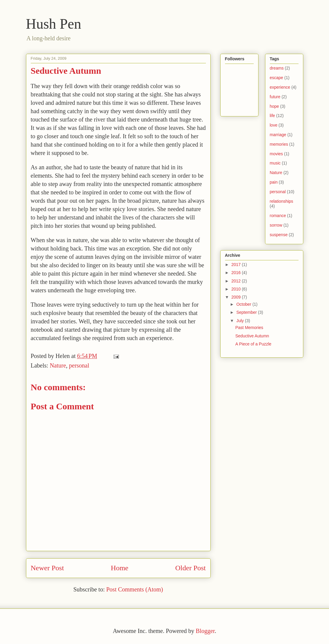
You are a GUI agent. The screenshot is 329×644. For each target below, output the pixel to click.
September (247, 312)
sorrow (276, 225)
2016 (237, 273)
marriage (278, 135)
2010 (237, 289)
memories (279, 144)
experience (280, 87)
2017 (237, 265)
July (241, 321)
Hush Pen (54, 24)
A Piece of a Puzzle (253, 344)
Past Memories (249, 328)
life (273, 116)
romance (278, 216)
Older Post (191, 568)
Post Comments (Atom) (134, 589)
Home (120, 568)
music (275, 163)
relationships (282, 201)
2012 (237, 281)
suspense (279, 235)
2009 (237, 297)
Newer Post (47, 568)
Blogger (205, 631)
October (244, 304)
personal (79, 365)
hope (274, 106)
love (274, 125)
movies (276, 154)
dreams (277, 68)
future (275, 97)
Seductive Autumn (252, 336)
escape (277, 78)
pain (274, 182)
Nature (58, 365)
